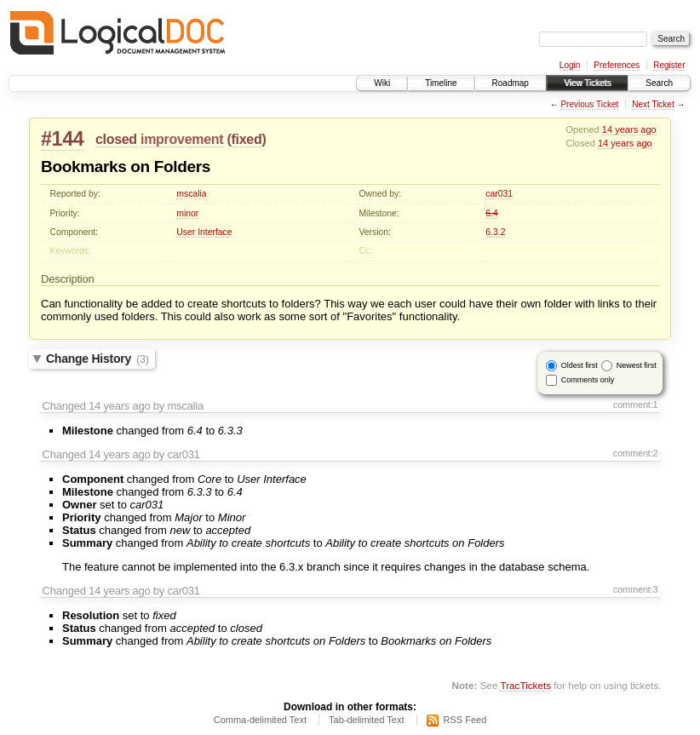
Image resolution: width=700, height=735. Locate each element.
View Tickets (587, 83)
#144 (62, 139)
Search (659, 83)
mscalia (191, 194)
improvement (182, 139)
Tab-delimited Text (366, 720)
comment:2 (636, 453)
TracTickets (525, 685)
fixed (247, 139)
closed (116, 139)
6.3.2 (495, 232)
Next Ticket (653, 104)
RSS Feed (465, 720)
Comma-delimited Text (260, 720)
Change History (98, 359)
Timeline (441, 83)
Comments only (588, 380)
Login (570, 65)
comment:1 (636, 405)
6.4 (491, 213)
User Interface (204, 232)
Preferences (617, 65)
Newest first (637, 365)
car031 (499, 194)
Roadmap (511, 83)
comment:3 (636, 589)
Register (669, 65)
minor (187, 213)
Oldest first (580, 365)
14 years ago (629, 129)
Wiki (382, 83)
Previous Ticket (589, 104)
